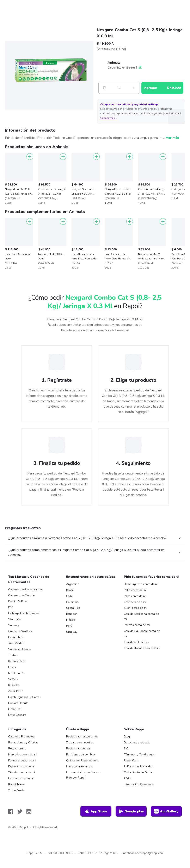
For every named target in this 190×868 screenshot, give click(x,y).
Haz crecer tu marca (79, 766)
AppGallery (166, 811)
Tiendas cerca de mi (22, 772)
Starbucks (15, 619)
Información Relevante (139, 784)
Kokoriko (14, 685)
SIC (126, 749)
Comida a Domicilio (136, 642)
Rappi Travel (17, 784)
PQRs (127, 778)
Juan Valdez (16, 643)
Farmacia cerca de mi (22, 760)
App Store (96, 811)
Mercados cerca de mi (23, 754)
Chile (69, 596)
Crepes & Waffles (20, 631)
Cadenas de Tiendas (22, 595)
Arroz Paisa (16, 691)
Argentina (73, 584)
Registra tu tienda (78, 749)
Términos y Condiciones (139, 754)
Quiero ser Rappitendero (82, 760)
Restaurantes (17, 749)
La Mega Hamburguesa (23, 613)
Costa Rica (73, 608)
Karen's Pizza (17, 661)
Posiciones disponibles (81, 754)
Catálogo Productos (21, 737)
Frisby (12, 667)
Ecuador (72, 614)
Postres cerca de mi (137, 625)
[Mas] (134, 88)
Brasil (70, 590)
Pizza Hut (14, 709)
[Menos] (104, 88)
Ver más (172, 138)
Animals (114, 63)
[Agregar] (30, 157)
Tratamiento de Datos (138, 772)
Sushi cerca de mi (135, 608)
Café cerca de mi (135, 602)
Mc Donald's (16, 673)
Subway (14, 625)
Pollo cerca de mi (135, 590)
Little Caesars (17, 715)
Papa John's (16, 637)
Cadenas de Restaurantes (25, 589)
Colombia (72, 602)
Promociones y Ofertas (23, 743)
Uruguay (72, 632)
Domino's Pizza (18, 601)
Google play (131, 811)
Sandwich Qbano (20, 649)
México (71, 620)
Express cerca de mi (21, 766)
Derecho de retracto (137, 743)
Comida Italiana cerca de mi (142, 648)
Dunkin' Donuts (18, 703)
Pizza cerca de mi (135, 596)
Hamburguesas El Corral (24, 697)
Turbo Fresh (16, 790)
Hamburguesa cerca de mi (141, 584)
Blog (127, 737)
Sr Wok (13, 679)
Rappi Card (131, 760)
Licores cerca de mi (21, 778)
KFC (11, 607)
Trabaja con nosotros (80, 743)
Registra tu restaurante (82, 737)
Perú (69, 626)
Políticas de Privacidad (139, 766)
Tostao (13, 655)
